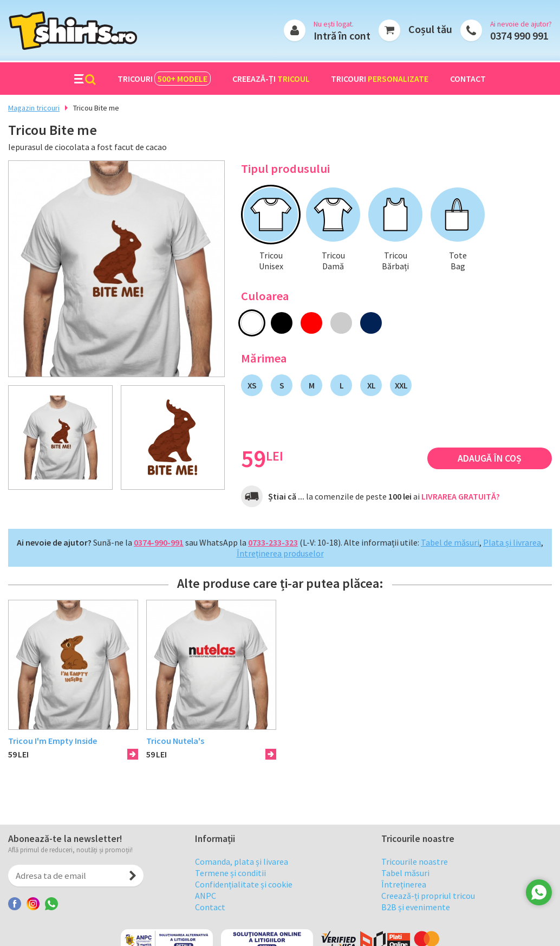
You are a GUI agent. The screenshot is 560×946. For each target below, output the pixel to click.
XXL (401, 385)
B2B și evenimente (416, 923)
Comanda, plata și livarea (242, 878)
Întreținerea (404, 900)
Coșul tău (430, 29)
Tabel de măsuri (450, 542)
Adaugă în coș (490, 458)
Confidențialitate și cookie (244, 900)
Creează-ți (271, 79)
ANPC (206, 912)
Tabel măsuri (405, 889)
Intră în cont (342, 35)
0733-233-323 (273, 542)
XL (371, 385)
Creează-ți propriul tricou (428, 912)
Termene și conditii (230, 889)
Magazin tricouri (34, 108)
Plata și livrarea (512, 542)
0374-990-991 (159, 542)
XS (252, 385)
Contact (468, 79)
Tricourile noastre (415, 878)
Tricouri (164, 79)
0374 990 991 (519, 35)
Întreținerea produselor (280, 553)
